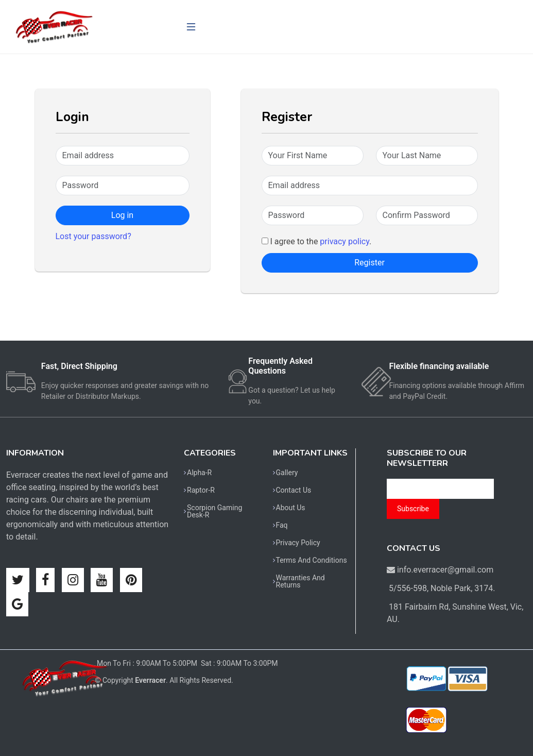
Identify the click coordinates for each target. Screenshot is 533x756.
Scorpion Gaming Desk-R (214, 511)
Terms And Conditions (312, 560)
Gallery (287, 473)
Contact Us (294, 490)
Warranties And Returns (300, 581)
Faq (282, 525)
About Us (291, 508)
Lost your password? (93, 236)
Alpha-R (199, 473)
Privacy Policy (298, 543)
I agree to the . (317, 241)
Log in (122, 215)
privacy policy (345, 241)
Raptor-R (201, 490)
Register (369, 263)
